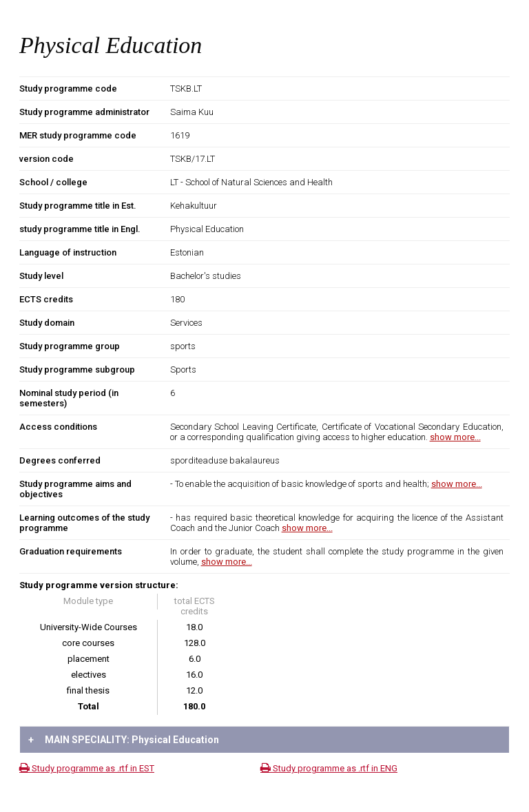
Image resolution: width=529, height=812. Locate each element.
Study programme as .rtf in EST (87, 768)
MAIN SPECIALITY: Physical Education (124, 740)
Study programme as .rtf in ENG (329, 768)
